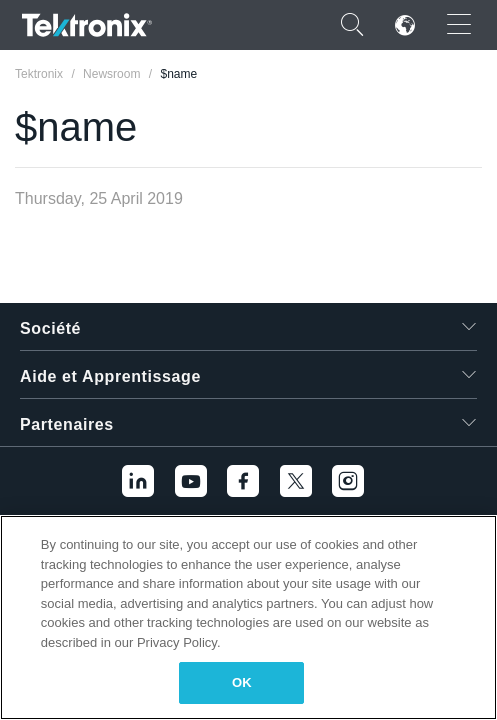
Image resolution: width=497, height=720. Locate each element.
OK (242, 682)
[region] (248, 617)
